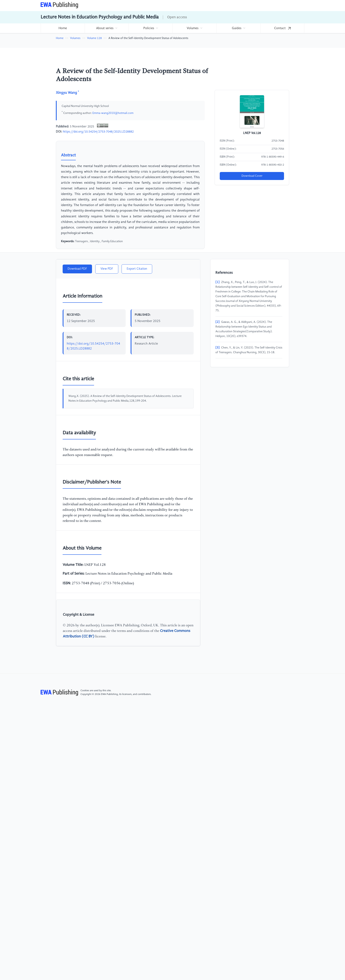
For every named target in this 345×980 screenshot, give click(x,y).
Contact (282, 28)
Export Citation (137, 269)
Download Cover (252, 176)
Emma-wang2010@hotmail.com (113, 113)
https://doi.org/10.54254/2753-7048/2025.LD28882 (98, 132)
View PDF (107, 269)
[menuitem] (63, 28)
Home (63, 28)
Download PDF (77, 269)
